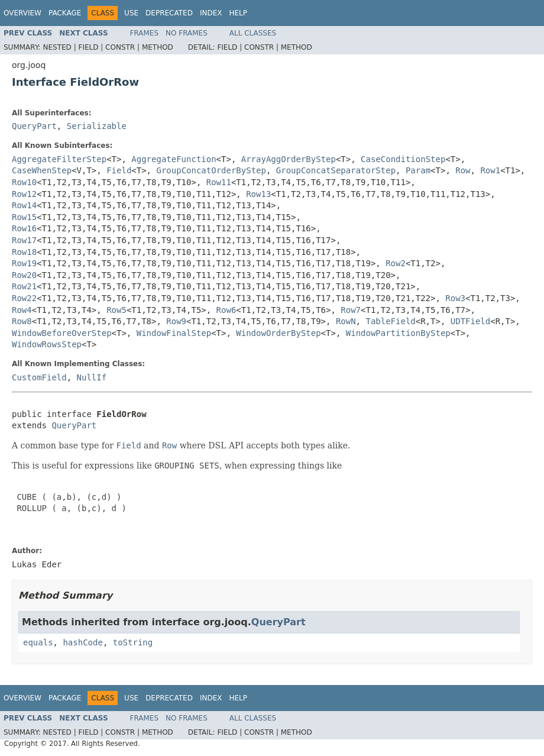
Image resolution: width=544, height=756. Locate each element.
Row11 (219, 182)
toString (133, 642)
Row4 (22, 310)
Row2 (396, 263)
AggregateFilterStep (59, 159)
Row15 (24, 217)
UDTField (470, 321)
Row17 (24, 240)
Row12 (24, 194)
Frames (145, 33)
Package (65, 13)
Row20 (24, 275)
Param (418, 170)
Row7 (351, 310)
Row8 (22, 321)
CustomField (39, 377)
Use (131, 13)
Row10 (24, 182)
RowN (346, 321)
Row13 (258, 194)
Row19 (24, 263)
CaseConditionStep (403, 159)
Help (238, 13)
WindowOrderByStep (278, 333)
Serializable (97, 126)
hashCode (82, 642)
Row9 (176, 321)
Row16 (24, 228)
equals (38, 642)
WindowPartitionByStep (398, 333)
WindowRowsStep (47, 344)
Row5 (116, 310)
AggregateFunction (174, 159)
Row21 (24, 286)
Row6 (226, 310)
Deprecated (169, 13)
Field (119, 170)
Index (211, 13)
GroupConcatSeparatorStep (336, 170)
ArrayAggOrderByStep (289, 159)
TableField (390, 321)
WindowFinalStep (174, 333)
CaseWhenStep (42, 170)
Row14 (24, 205)
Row (463, 170)
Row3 (455, 298)
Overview (22, 13)
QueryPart (34, 126)
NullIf (92, 377)
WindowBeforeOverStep (62, 333)
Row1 (490, 170)
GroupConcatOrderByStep (211, 170)
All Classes (253, 33)
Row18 (24, 252)
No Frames (187, 33)
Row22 (24, 298)
